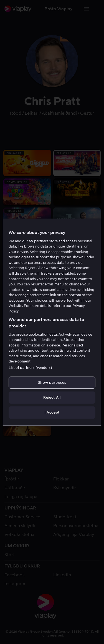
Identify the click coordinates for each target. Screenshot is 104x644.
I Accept (52, 412)
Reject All (52, 397)
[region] (52, 322)
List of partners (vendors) (30, 368)
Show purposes (52, 383)
